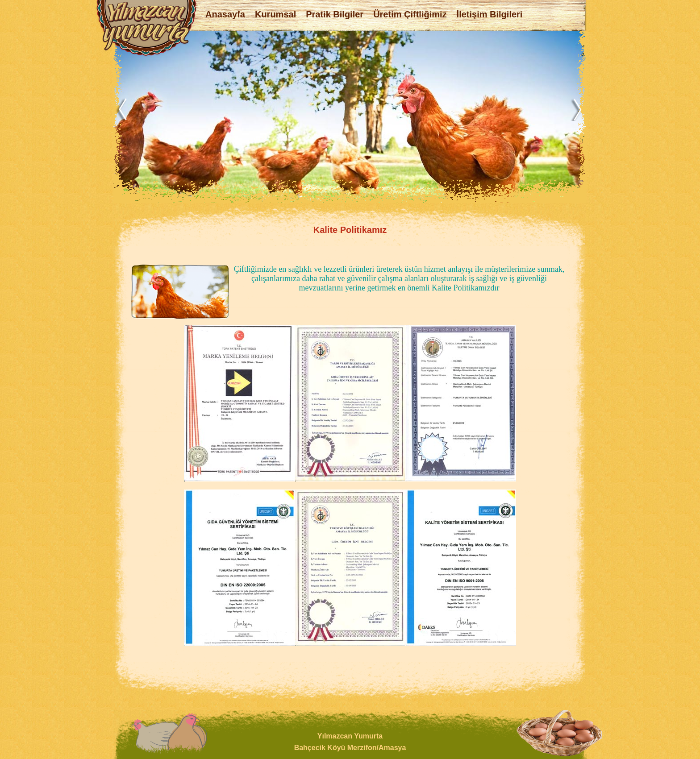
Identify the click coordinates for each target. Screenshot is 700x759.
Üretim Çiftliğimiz (410, 14)
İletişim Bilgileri (490, 14)
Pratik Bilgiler (335, 14)
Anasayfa (225, 14)
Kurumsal (275, 14)
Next (576, 110)
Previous (125, 110)
